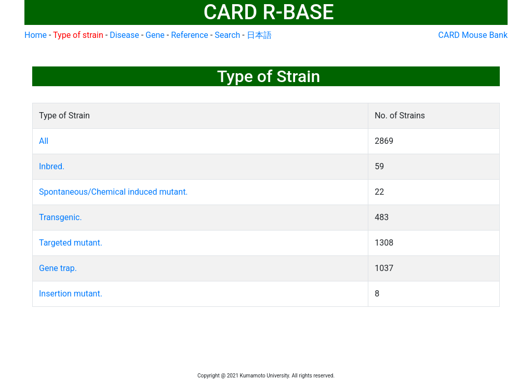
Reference (190, 35)
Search (227, 35)
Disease (124, 35)
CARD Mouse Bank (473, 35)
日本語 (259, 35)
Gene (155, 35)
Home (36, 35)
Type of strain (78, 35)
